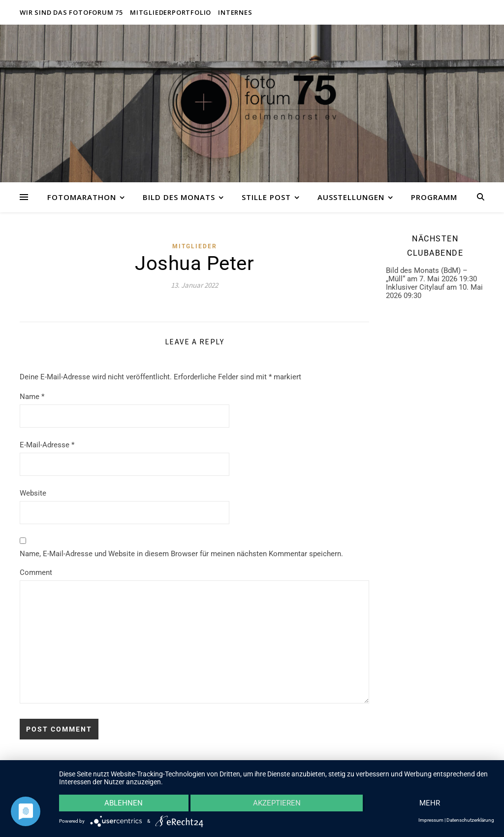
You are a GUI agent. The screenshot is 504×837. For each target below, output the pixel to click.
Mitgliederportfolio (171, 12)
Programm (434, 197)
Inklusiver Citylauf (415, 287)
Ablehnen (124, 803)
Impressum (431, 820)
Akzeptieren (277, 803)
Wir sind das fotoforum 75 (71, 12)
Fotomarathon (82, 197)
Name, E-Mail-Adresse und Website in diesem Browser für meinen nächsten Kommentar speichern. (181, 554)
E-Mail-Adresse (47, 445)
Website (33, 493)
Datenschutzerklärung (470, 820)
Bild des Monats (179, 197)
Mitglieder (195, 246)
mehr (430, 803)
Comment (36, 572)
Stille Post (266, 197)
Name (32, 397)
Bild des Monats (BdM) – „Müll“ (427, 275)
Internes (235, 12)
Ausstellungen (351, 197)
